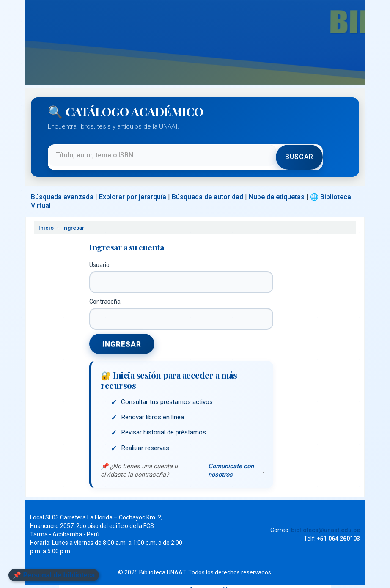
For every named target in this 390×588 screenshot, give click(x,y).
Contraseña (105, 294)
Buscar (299, 153)
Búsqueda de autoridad (207, 189)
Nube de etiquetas (277, 189)
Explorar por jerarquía (133, 189)
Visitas (233, 583)
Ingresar (73, 220)
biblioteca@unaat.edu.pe (325, 523)
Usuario (99, 257)
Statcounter (206, 583)
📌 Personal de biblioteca (54, 575)
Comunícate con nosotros (231, 463)
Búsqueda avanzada (62, 189)
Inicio (46, 220)
